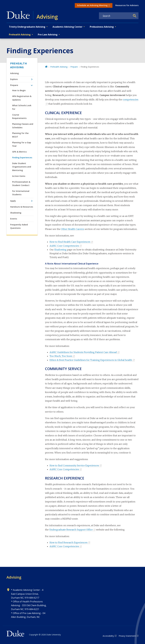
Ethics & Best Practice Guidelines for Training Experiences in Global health (91, 360)
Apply (13, 201)
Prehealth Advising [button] (20, 35)
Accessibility (108, 636)
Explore (14, 79)
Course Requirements (19, 116)
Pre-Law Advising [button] (48, 35)
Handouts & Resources (22, 207)
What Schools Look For (22, 107)
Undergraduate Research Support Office (71, 530)
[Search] (135, 16)
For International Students (21, 193)
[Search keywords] (115, 16)
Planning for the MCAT (20, 135)
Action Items (19, 176)
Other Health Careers (73, 229)
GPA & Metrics (19, 152)
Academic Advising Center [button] (67, 27)
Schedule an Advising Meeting (92, 5)
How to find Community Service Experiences (74, 465)
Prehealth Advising (19, 65)
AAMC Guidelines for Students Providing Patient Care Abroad (83, 352)
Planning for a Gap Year (22, 144)
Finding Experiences (22, 157)
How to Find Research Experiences (69, 542)
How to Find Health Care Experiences (70, 242)
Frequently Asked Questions (19, 226)
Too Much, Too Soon (61, 356)
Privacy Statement (127, 636)
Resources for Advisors (127, 5)
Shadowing (16, 213)
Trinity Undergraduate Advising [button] (27, 27)
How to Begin (19, 90)
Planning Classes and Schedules (23, 126)
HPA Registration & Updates (22, 98)
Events (14, 219)
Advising (14, 73)
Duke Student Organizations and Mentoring (22, 167)
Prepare (14, 85)
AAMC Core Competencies (64, 246)
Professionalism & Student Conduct (21, 184)
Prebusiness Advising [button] (102, 27)
